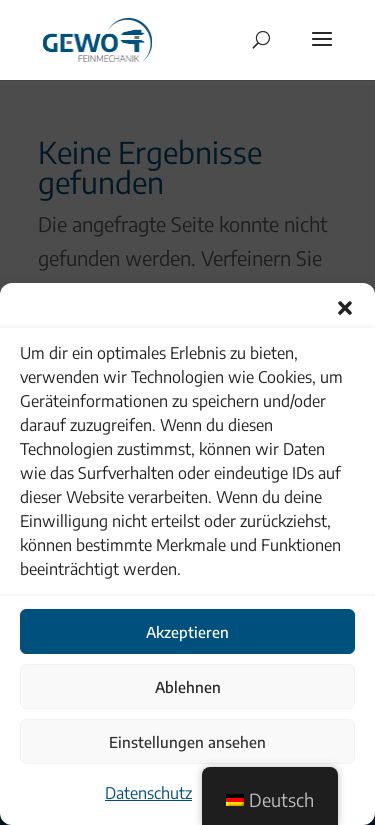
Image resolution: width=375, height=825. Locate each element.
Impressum (241, 793)
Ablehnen (188, 687)
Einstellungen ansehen (187, 742)
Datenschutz (148, 793)
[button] (345, 308)
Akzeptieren (187, 632)
